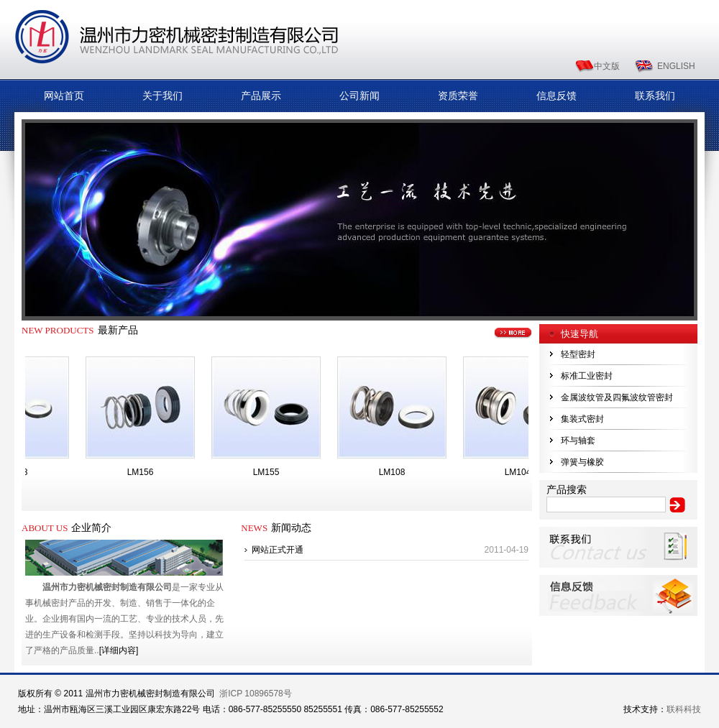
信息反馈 (557, 96)
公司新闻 (359, 96)
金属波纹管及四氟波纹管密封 (617, 397)
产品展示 (261, 96)
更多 (513, 333)
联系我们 (655, 96)
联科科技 (684, 709)
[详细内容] (119, 650)
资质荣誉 (458, 96)
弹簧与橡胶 (582, 462)
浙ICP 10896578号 (256, 694)
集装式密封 (582, 419)
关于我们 (162, 96)
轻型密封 (578, 354)
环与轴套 (578, 441)
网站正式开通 (278, 550)
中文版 (607, 66)
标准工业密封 (587, 376)
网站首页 (64, 96)
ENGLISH (676, 66)
